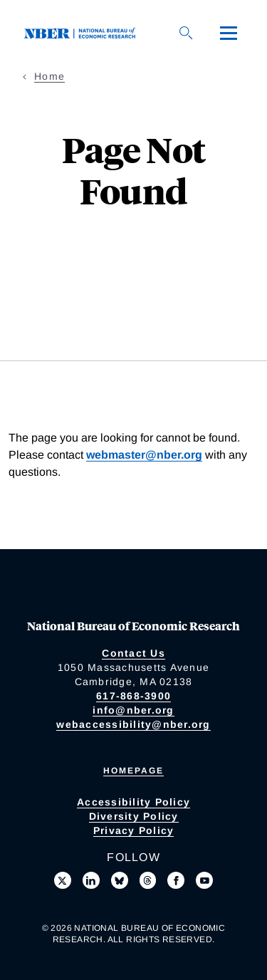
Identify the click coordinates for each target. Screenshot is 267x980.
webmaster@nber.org (144, 455)
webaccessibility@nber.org (133, 724)
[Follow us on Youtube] (204, 880)
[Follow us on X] (63, 880)
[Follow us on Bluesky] (120, 880)
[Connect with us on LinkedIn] (91, 880)
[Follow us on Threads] (148, 880)
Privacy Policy (134, 830)
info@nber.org (133, 710)
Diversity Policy (134, 816)
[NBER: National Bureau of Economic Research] (83, 32)
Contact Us (133, 653)
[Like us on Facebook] (176, 880)
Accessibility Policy (133, 802)
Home (49, 76)
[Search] (186, 33)
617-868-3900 (133, 696)
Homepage (133, 771)
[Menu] (229, 33)
